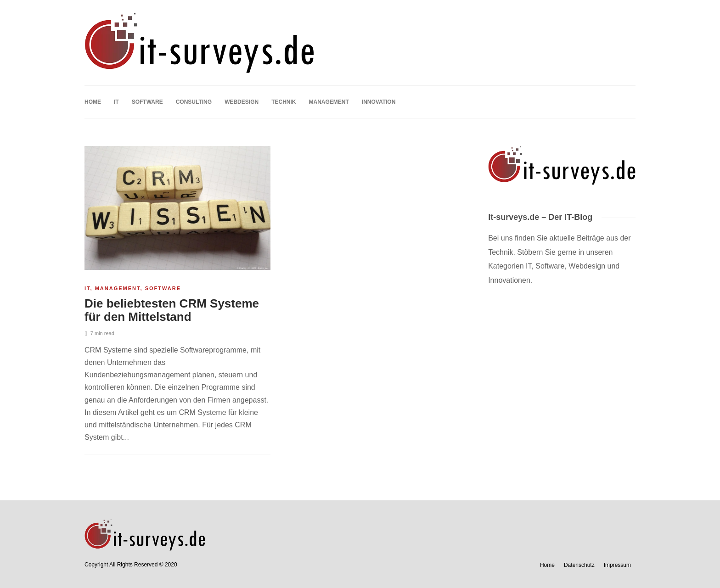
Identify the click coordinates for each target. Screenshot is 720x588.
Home (93, 102)
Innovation (379, 102)
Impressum (617, 565)
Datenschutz (579, 565)
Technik (284, 102)
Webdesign (242, 102)
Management (329, 102)
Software (147, 102)
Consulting (194, 102)
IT (116, 102)
